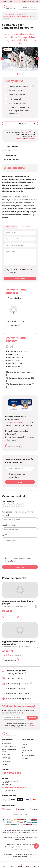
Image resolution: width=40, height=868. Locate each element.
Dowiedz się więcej (14, 446)
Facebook (8, 809)
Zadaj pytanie (10, 227)
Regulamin (25, 758)
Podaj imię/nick (8, 525)
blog (23, 747)
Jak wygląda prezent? (9, 749)
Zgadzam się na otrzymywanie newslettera (20, 271)
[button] (38, 59)
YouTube (35, 809)
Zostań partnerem (28, 750)
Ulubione (28, 867)
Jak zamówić (26, 227)
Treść (5, 535)
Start (4, 867)
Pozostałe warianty (20, 123)
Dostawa (25, 742)
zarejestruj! (31, 138)
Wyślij (20, 482)
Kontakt (24, 745)
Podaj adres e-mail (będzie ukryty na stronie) (18, 514)
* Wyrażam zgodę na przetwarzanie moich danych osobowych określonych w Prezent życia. (19, 725)
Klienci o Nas (6, 755)
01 (18, 74)
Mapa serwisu (26, 753)
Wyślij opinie (20, 567)
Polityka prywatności (28, 756)
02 (20, 74)
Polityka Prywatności (20, 847)
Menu (12, 867)
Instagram (22, 809)
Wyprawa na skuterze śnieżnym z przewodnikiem (18, 643)
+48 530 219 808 (9, 2)
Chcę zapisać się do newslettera (17, 475)
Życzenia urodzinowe (9, 746)
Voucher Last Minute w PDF (17, 422)
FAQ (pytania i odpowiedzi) (7, 758)
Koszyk (20, 866)
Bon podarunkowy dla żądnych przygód (17, 603)
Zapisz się (32, 718)
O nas (4, 752)
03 (23, 74)
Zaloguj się (20, 138)
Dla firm (5, 764)
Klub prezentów (7, 744)
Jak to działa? (7, 762)
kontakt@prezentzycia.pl (31, 2)
